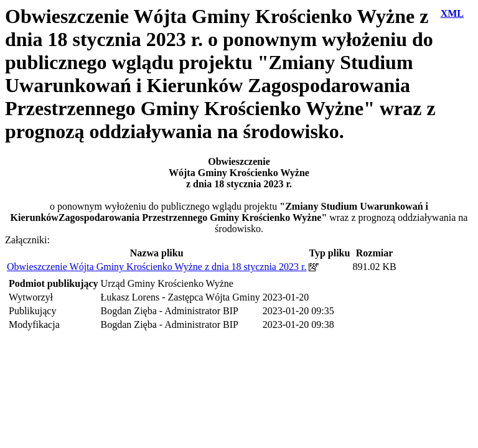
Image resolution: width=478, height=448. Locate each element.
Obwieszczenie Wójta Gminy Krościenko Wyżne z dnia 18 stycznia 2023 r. (157, 267)
